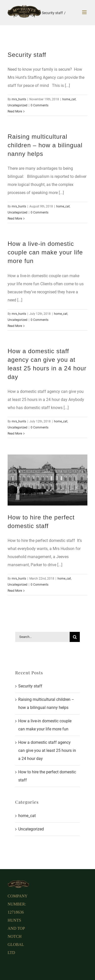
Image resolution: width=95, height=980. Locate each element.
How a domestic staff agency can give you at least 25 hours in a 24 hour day (47, 750)
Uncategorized (17, 105)
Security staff (27, 55)
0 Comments (40, 105)
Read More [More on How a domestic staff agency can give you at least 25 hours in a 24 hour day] (15, 434)
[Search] (75, 637)
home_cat (69, 99)
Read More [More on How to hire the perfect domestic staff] (15, 591)
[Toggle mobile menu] (85, 12)
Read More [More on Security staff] (15, 111)
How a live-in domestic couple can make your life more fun (45, 252)
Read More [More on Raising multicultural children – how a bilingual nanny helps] (15, 219)
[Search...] (42, 637)
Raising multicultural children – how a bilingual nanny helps (45, 145)
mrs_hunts (19, 99)
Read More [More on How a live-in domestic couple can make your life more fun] (15, 326)
